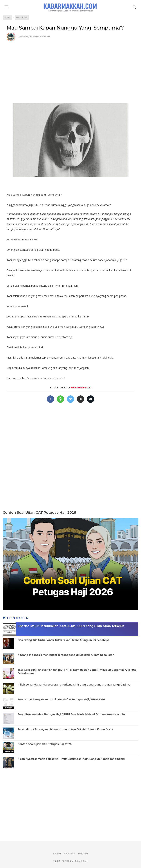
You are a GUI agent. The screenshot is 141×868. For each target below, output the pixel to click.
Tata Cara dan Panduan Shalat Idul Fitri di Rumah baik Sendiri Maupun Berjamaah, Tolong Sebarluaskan (77, 671)
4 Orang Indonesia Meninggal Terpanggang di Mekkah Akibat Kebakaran (66, 655)
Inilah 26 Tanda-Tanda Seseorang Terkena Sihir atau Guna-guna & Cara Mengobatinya (74, 685)
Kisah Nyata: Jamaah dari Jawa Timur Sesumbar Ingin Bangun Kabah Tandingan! (71, 759)
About (57, 854)
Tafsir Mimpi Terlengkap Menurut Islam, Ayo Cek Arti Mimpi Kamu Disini (65, 729)
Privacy (83, 854)
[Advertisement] (70, 69)
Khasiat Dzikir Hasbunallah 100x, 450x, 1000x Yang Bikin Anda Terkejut (71, 626)
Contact (70, 854)
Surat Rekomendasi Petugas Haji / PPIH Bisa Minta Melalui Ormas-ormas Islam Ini (72, 714)
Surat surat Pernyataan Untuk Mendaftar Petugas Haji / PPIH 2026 (61, 699)
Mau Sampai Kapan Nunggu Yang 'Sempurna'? (65, 28)
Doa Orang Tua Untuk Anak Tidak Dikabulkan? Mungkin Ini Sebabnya (64, 640)
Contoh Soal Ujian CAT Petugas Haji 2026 (39, 512)
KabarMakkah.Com (40, 37)
